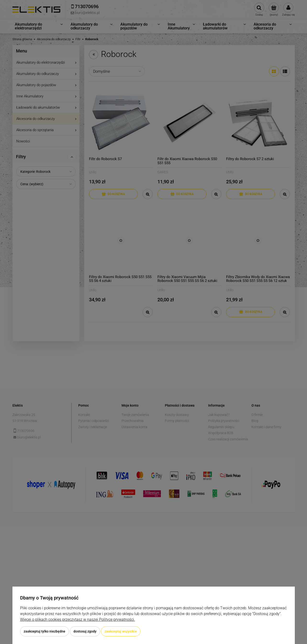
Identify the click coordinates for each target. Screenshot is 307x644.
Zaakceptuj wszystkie (121, 631)
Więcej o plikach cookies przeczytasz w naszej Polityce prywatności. (78, 619)
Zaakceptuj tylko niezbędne (45, 631)
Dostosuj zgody (85, 631)
